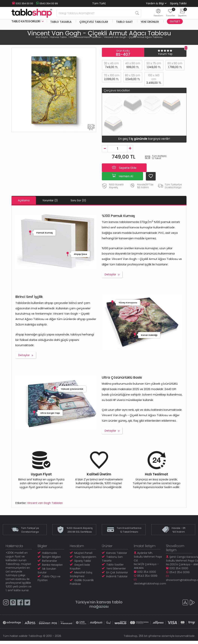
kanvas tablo (110, 602)
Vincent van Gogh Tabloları (45, 503)
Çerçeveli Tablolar (94, 21)
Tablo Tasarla (61, 21)
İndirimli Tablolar (117, 576)
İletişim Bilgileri (51, 557)
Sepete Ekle (124, 168)
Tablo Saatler (115, 564)
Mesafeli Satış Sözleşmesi (81, 574)
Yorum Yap (165, 54)
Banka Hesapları (52, 565)
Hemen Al (122, 176)
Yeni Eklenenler (116, 568)
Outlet (175, 21)
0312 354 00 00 (22, 3)
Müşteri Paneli (83, 553)
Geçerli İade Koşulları (80, 566)
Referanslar (50, 561)
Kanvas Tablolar (117, 553)
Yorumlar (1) (54, 200)
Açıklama (25, 200)
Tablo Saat (124, 21)
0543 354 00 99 (45, 3)
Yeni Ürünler (150, 21)
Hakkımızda (49, 553)
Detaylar (110, 274)
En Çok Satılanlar (117, 572)
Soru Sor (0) (85, 200)
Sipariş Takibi (178, 3)
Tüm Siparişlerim (85, 557)
